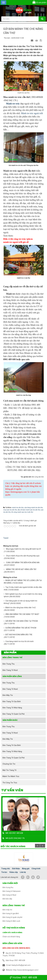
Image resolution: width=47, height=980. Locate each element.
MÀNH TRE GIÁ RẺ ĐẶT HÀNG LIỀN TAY (21, 569)
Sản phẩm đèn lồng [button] (12, 676)
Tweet (6, 538)
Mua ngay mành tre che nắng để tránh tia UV (23, 549)
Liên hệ (23, 872)
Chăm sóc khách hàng (12, 933)
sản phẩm (39, 3)
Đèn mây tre (8, 695)
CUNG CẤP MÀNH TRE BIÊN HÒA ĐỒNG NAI (23, 563)
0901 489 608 (29, 977)
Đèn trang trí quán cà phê (14, 714)
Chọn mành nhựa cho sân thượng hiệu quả (23, 556)
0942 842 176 (19, 838)
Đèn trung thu (9, 664)
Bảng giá (26, 869)
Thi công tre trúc (10, 783)
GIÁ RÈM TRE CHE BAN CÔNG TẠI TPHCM (22, 621)
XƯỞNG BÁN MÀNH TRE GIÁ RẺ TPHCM (21, 628)
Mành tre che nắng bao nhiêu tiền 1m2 (20, 608)
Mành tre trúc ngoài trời (32, 113)
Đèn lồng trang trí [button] (12, 658)
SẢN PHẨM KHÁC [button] (10, 720)
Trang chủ (6, 869)
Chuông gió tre (9, 764)
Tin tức (4, 872)
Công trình (36, 869)
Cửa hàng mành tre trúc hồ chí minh (19, 641)
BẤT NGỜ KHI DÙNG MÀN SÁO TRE (19, 635)
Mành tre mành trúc (11, 776)
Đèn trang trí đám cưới (11, 921)
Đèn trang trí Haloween (12, 891)
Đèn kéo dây (7, 899)
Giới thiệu (16, 869)
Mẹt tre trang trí (9, 770)
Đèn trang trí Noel (10, 670)
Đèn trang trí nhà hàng (12, 708)
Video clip (14, 872)
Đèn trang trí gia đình (12, 702)
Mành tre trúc (13, 104)
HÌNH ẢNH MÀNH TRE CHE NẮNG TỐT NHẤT (22, 614)
